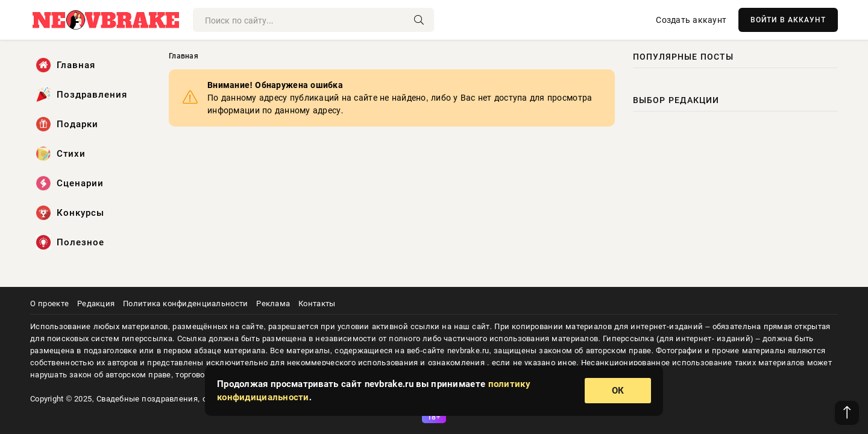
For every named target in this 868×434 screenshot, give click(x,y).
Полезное (70, 242)
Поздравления (82, 95)
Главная (66, 65)
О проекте (49, 303)
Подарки (67, 124)
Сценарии (70, 183)
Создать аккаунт (691, 20)
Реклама (273, 303)
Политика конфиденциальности (185, 303)
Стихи (61, 154)
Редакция (96, 303)
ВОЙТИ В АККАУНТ (788, 20)
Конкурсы (70, 213)
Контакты (317, 303)
